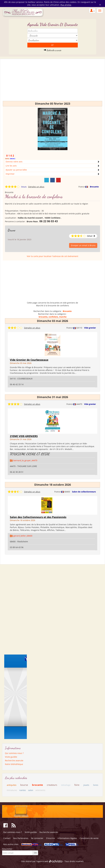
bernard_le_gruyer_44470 (25, 460)
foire (77, 785)
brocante (43, 317)
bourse (24, 785)
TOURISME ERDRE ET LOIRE (30, 454)
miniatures (12, 790)
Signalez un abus (36, 187)
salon (31, 790)
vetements (40, 790)
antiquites (12, 785)
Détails (24, 187)
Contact (7, 838)
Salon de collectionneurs (84, 492)
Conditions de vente (89, 838)
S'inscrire (51, 838)
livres (96, 785)
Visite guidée (11, 757)
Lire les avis (11, 166)
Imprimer (10, 174)
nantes (23, 790)
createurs (52, 785)
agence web (43, 861)
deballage (66, 785)
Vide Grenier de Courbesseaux (29, 360)
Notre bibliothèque (14, 764)
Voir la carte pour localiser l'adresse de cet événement (53, 256)
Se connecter (37, 838)
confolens (53, 317)
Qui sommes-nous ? (14, 753)
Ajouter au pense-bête (16, 170)
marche (63, 317)
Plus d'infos (66, 5)
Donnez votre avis (14, 162)
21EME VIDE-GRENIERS (24, 436)
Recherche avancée (53, 50)
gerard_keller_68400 (23, 536)
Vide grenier (90, 328)
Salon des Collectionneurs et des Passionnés (38, 517)
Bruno (12, 230)
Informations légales (67, 838)
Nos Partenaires (21, 838)
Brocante (94, 187)
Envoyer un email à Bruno (83, 245)
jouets (86, 785)
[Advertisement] (53, 81)
